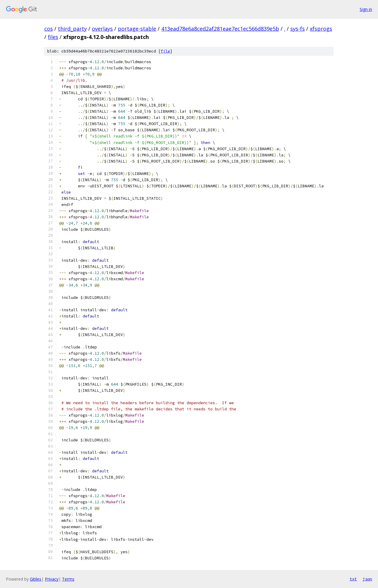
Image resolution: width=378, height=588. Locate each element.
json (367, 579)
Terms (68, 579)
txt (353, 579)
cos (49, 29)
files (53, 37)
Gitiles (36, 579)
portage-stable (137, 29)
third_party (72, 29)
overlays (102, 29)
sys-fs (298, 29)
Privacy (52, 579)
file (165, 51)
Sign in (366, 9)
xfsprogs (321, 29)
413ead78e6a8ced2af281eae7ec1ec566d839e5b (220, 29)
